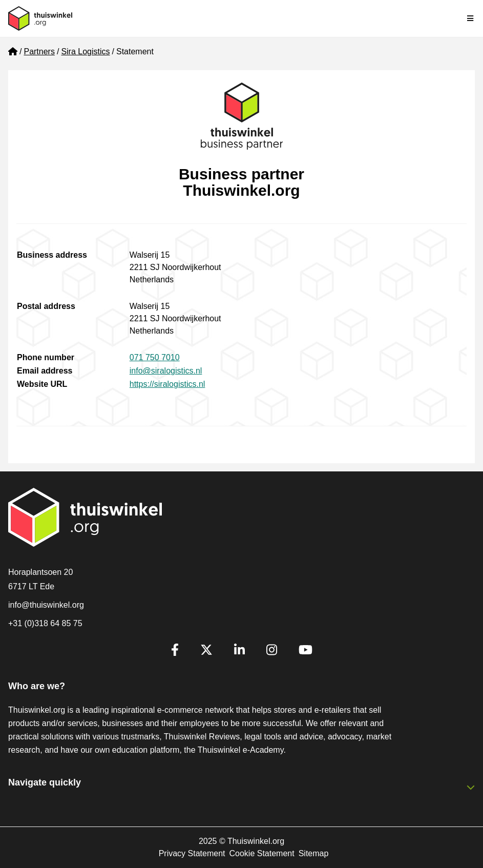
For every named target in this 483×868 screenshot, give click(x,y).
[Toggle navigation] (471, 18)
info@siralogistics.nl (166, 371)
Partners (39, 51)
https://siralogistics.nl (167, 384)
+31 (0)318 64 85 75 (45, 623)
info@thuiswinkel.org (46, 605)
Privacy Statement (192, 853)
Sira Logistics (85, 51)
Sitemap (314, 853)
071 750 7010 (155, 357)
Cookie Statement (261, 853)
